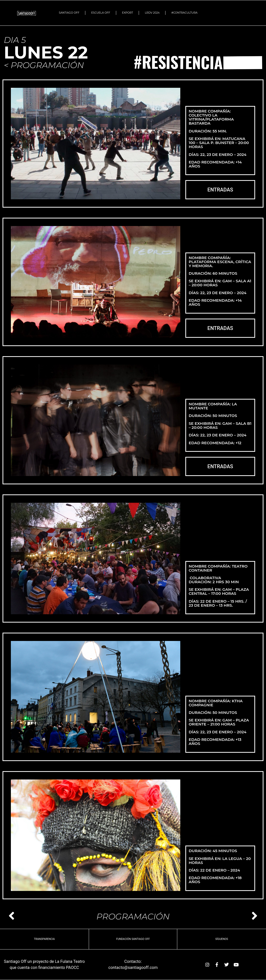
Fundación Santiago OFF (133, 939)
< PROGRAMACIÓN (44, 65)
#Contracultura (186, 13)
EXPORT (128, 13)
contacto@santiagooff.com (133, 968)
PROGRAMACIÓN (133, 916)
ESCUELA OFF (101, 13)
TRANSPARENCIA (44, 939)
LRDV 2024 (152, 13)
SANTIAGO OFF (69, 13)
